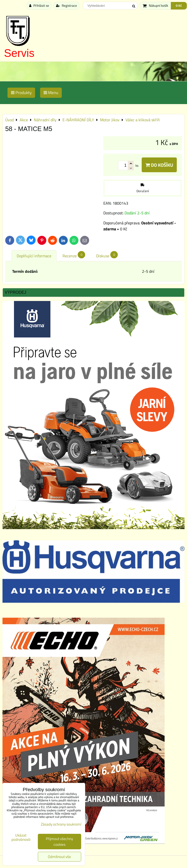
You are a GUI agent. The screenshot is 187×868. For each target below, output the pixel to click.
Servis (19, 53)
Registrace (66, 5)
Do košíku (159, 165)
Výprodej (15, 292)
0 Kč (179, 5)
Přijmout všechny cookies (59, 842)
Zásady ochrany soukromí (61, 824)
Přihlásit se (39, 5)
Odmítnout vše (59, 857)
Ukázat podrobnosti (21, 837)
